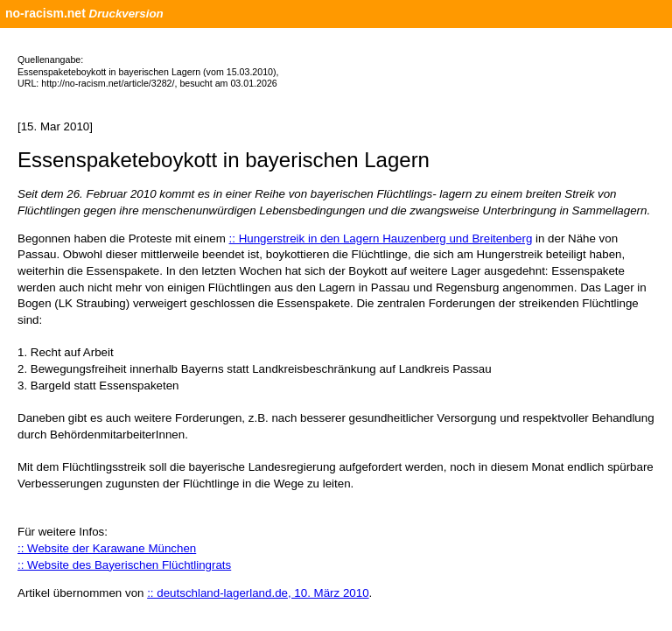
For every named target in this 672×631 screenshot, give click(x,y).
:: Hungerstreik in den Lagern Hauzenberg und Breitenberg (381, 238)
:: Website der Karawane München (107, 548)
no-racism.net (45, 13)
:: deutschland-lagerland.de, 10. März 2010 (258, 593)
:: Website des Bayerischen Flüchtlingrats (124, 565)
